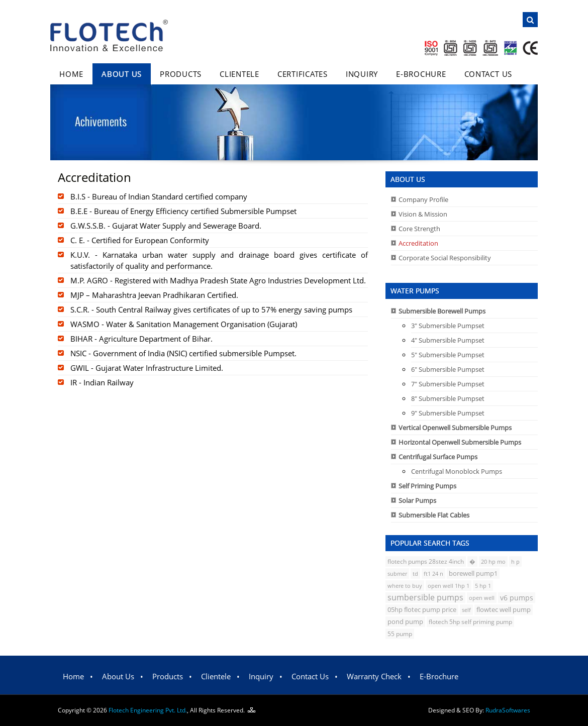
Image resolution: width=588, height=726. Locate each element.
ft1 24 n (433, 574)
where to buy (405, 586)
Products (181, 74)
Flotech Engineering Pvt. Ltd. (148, 710)
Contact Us (488, 74)
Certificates (303, 74)
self (466, 610)
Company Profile (423, 199)
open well (482, 598)
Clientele (239, 74)
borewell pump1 (473, 574)
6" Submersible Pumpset (448, 369)
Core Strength (419, 229)
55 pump (400, 634)
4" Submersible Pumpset (448, 340)
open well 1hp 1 (449, 586)
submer (397, 574)
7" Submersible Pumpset (448, 384)
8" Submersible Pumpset (448, 398)
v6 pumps (517, 598)
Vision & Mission (423, 214)
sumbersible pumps (425, 598)
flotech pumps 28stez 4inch (426, 561)
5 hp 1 (483, 586)
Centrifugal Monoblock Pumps (457, 471)
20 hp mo (493, 561)
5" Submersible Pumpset (448, 355)
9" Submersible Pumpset (448, 413)
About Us (122, 74)
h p (515, 561)
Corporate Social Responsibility (445, 258)
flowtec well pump (504, 609)
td (415, 574)
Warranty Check (374, 676)
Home (71, 74)
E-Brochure (421, 74)
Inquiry (362, 74)
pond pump (405, 621)
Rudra (508, 710)
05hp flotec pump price (422, 609)
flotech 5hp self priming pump (470, 622)
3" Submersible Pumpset (448, 326)
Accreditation (418, 243)
